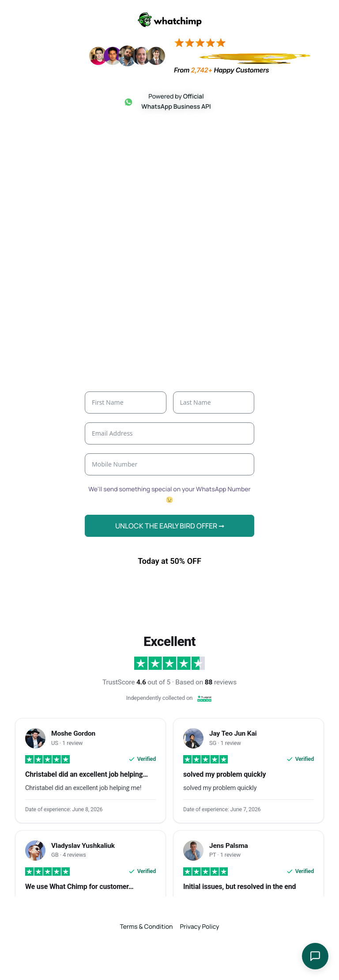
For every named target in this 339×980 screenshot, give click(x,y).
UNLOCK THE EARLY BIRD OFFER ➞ (170, 544)
